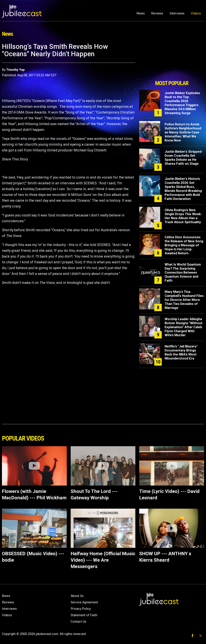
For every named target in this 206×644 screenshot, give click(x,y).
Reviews (157, 13)
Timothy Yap (15, 70)
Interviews (177, 13)
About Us (77, 596)
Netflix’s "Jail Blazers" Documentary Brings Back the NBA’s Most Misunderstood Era (181, 352)
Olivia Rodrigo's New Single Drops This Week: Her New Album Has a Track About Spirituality (183, 216)
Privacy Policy (81, 609)
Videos (196, 13)
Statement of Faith (84, 615)
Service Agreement (84, 602)
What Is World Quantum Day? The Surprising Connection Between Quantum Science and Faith (183, 272)
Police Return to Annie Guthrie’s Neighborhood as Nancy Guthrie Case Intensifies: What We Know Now (183, 132)
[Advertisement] (172, 61)
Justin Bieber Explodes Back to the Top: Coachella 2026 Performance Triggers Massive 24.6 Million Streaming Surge (182, 103)
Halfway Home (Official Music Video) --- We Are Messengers (103, 560)
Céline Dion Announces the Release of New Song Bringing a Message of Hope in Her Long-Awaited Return (184, 245)
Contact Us (78, 622)
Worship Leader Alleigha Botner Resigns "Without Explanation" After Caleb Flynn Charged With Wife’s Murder (184, 327)
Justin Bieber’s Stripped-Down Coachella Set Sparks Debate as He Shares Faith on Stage (184, 158)
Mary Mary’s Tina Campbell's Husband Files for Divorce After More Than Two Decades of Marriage (184, 300)
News (141, 13)
